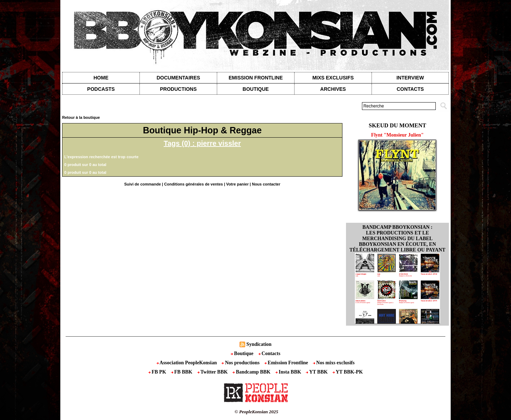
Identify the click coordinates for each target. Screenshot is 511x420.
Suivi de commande (142, 184)
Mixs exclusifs (333, 78)
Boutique (256, 89)
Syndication (259, 344)
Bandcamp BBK (252, 372)
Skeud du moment (397, 125)
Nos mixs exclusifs (334, 363)
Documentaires (178, 78)
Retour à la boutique (81, 117)
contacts (410, 89)
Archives (333, 89)
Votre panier (237, 184)
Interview (410, 78)
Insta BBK (289, 372)
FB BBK (182, 372)
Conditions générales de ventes (194, 184)
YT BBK (317, 372)
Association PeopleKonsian (187, 363)
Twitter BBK (213, 372)
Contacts (269, 353)
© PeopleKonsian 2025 (256, 412)
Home (101, 78)
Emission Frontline (255, 78)
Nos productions (241, 363)
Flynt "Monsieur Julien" (397, 135)
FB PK (158, 372)
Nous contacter (266, 184)
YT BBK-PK (348, 372)
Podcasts (101, 89)
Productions (178, 89)
